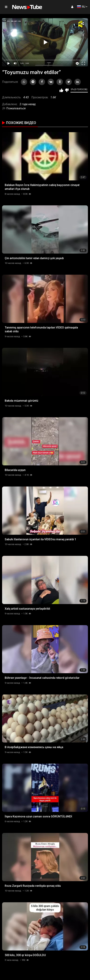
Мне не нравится (67, 90)
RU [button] (81, 7)
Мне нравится (61, 90)
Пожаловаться (14, 108)
